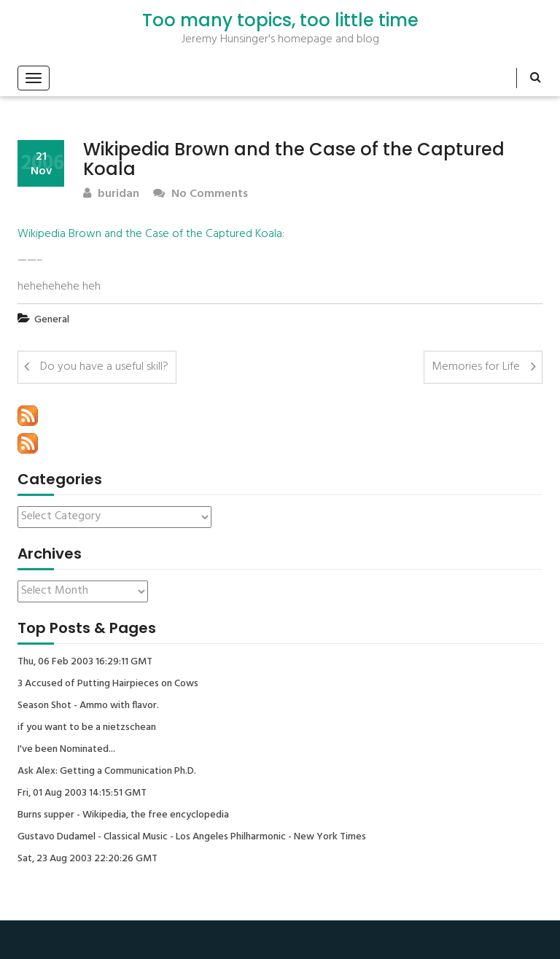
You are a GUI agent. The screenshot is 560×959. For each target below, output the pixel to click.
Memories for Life (476, 367)
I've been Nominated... (66, 750)
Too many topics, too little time (280, 20)
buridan (111, 194)
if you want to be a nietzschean (87, 728)
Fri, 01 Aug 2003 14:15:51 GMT (82, 793)
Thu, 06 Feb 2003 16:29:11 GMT (85, 662)
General (52, 320)
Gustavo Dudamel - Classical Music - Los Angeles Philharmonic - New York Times (192, 837)
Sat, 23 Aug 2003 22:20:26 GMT (87, 859)
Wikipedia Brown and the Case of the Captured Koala (150, 234)
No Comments (201, 194)
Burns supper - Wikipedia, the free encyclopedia (123, 815)
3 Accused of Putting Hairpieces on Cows (108, 684)
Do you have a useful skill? (104, 367)
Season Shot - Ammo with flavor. (88, 706)
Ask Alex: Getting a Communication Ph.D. (107, 772)
